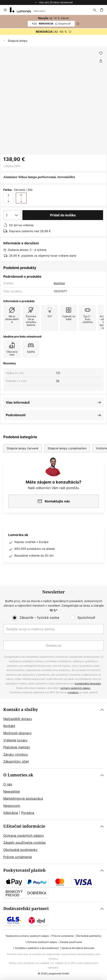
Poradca (28, 813)
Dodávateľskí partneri (26, 909)
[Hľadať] (95, 10)
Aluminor (59, 283)
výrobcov (73, 692)
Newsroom (12, 806)
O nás (8, 784)
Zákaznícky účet (16, 761)
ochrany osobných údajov (75, 688)
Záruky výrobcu (16, 754)
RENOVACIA (51, 24)
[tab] (53, 736)
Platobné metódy (17, 747)
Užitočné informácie (24, 826)
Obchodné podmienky (20, 850)
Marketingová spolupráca (23, 798)
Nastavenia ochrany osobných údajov (28, 936)
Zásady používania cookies (24, 842)
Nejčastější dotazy (18, 719)
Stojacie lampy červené (22, 448)
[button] (101, 53)
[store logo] (30, 10)
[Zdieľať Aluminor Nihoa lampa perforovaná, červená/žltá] (101, 61)
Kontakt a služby (21, 710)
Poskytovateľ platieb (24, 870)
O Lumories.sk (18, 775)
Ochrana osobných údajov (24, 836)
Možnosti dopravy (17, 733)
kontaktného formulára (88, 683)
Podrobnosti (16, 415)
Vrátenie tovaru (15, 740)
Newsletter (12, 791)
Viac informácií (18, 402)
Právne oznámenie (18, 857)
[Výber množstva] (12, 215)
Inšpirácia (11, 813)
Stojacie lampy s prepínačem (67, 448)
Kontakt (9, 726)
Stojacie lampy (18, 41)
